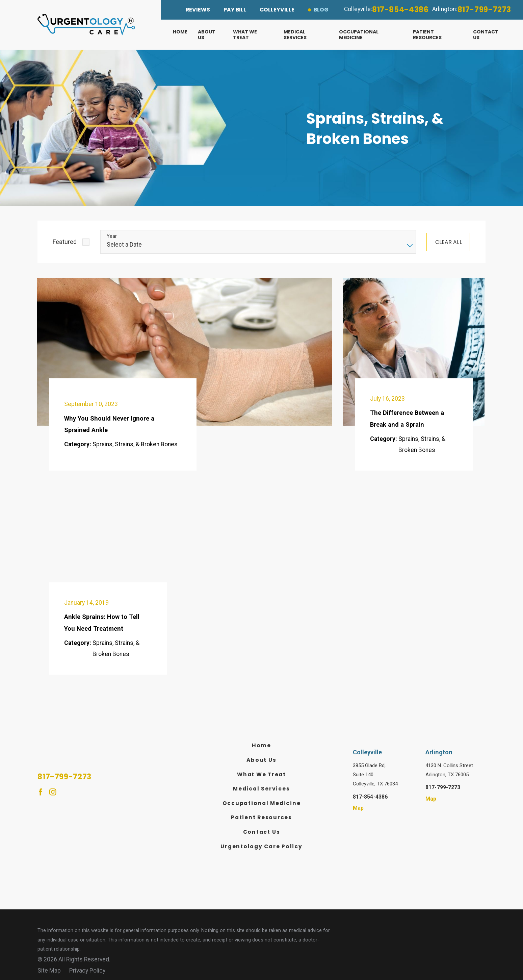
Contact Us (262, 832)
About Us (261, 760)
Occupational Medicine (262, 803)
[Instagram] (53, 792)
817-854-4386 (400, 10)
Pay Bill (235, 10)
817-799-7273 (484, 10)
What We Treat (261, 774)
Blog (321, 10)
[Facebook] (41, 792)
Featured (65, 242)
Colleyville (277, 10)
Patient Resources (261, 817)
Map (358, 808)
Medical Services (261, 789)
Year (112, 236)
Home (261, 745)
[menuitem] (186, 35)
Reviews (198, 10)
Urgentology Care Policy (261, 846)
